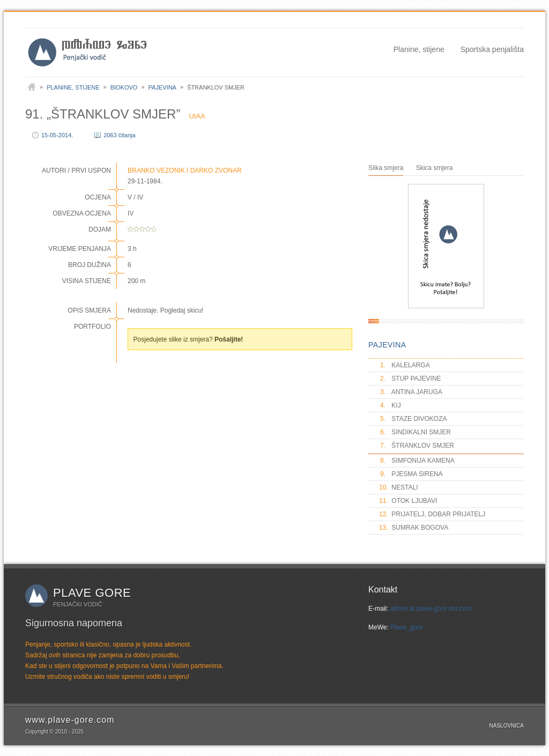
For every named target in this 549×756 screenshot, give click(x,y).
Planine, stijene (419, 49)
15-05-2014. (57, 135)
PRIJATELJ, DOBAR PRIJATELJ (432, 514)
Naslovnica (507, 726)
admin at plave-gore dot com (431, 609)
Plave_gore (407, 627)
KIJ (390, 405)
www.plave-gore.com (70, 720)
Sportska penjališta (492, 49)
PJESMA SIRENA (411, 474)
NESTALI (398, 487)
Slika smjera (386, 168)
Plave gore (92, 593)
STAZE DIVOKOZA (413, 419)
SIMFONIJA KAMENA (417, 461)
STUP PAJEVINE (410, 379)
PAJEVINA (387, 345)
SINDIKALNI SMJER (415, 432)
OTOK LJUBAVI (408, 501)
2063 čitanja (119, 135)
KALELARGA (405, 365)
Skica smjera (435, 168)
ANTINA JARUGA (411, 392)
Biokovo (124, 87)
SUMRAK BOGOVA (414, 528)
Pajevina (162, 87)
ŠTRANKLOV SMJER (417, 446)
